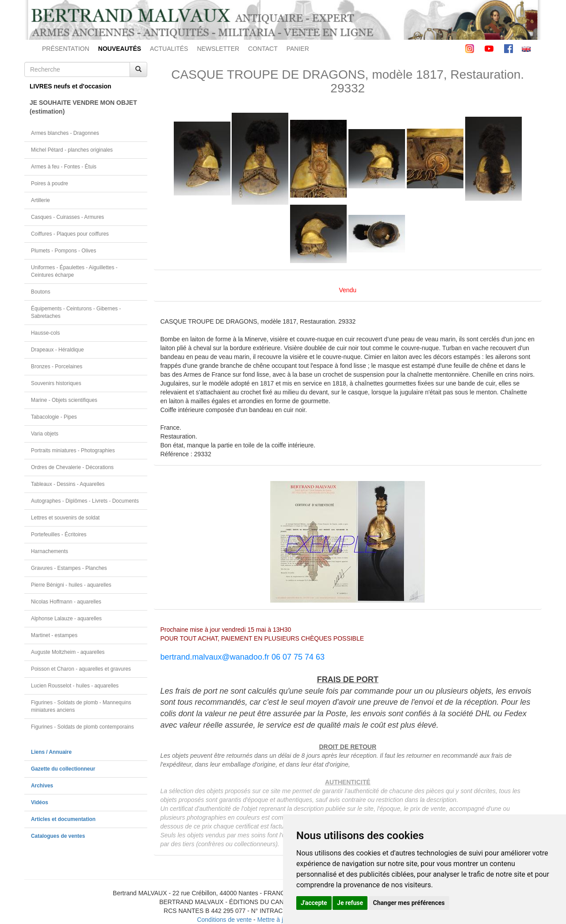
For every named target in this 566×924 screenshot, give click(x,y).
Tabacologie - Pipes (54, 417)
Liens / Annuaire (51, 752)
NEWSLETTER (218, 49)
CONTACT (263, 49)
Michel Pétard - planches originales (72, 150)
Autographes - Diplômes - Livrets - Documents (85, 501)
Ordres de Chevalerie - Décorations (72, 467)
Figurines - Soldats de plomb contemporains (82, 727)
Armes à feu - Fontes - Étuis (64, 167)
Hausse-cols (45, 333)
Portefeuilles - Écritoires (59, 535)
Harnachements (50, 551)
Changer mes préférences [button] (409, 903)
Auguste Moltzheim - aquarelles (68, 652)
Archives (42, 786)
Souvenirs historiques (56, 383)
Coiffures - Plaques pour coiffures (70, 234)
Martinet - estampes (54, 635)
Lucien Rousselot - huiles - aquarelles (75, 686)
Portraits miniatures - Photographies (73, 451)
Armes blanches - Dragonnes (65, 133)
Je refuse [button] (350, 903)
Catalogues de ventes (58, 836)
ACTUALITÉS (169, 49)
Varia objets (45, 434)
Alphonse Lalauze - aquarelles (66, 619)
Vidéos (40, 802)
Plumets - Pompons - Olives (63, 251)
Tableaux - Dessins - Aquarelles (68, 484)
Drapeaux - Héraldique (57, 350)
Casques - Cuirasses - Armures (67, 217)
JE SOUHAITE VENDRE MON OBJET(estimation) (83, 107)
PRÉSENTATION (66, 49)
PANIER (298, 49)
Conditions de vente (224, 920)
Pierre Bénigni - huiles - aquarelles (71, 585)
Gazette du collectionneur (63, 769)
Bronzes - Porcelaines (57, 367)
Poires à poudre (50, 183)
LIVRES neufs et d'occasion (71, 86)
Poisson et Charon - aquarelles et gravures (81, 669)
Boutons (41, 292)
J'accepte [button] (314, 903)
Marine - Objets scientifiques (64, 400)
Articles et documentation (63, 819)
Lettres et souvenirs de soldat (65, 518)
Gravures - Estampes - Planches (69, 568)
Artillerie (40, 200)
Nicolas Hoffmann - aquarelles (66, 602)
